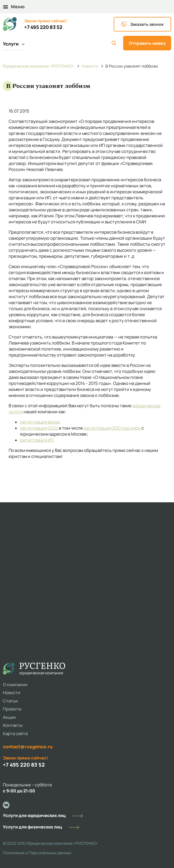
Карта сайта (15, 734)
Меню (14, 7)
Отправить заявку (147, 43)
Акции (9, 717)
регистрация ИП (37, 440)
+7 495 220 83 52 (43, 27)
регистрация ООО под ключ (112, 428)
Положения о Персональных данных (37, 853)
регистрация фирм (39, 422)
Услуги (14, 44)
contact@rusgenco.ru (28, 747)
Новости (12, 693)
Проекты (12, 709)
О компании (15, 685)
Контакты (13, 725)
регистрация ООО (38, 428)
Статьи (10, 701)
